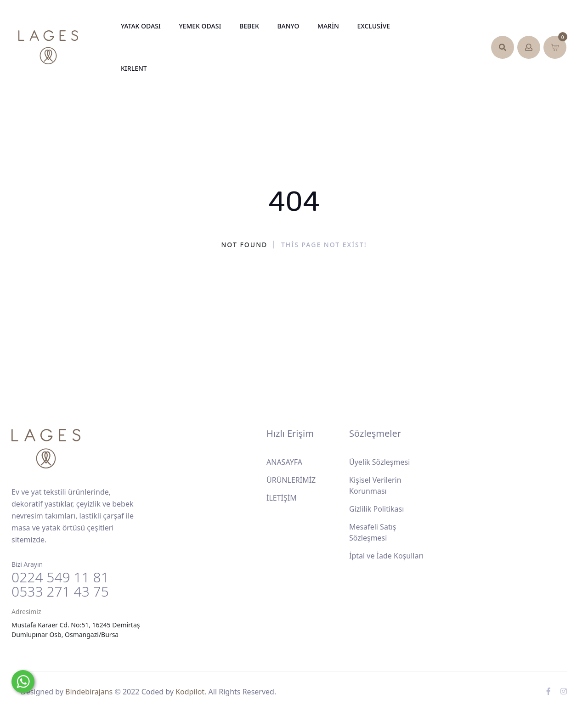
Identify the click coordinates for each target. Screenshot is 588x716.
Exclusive (373, 26)
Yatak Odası (141, 26)
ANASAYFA (284, 462)
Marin (328, 26)
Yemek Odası (200, 26)
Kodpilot (190, 692)
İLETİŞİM (282, 498)
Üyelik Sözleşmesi (379, 462)
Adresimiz (26, 612)
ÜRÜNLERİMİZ (291, 480)
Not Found (245, 245)
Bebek (249, 26)
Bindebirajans (89, 692)
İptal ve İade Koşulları (386, 556)
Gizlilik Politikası (376, 509)
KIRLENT (134, 68)
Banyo (288, 26)
